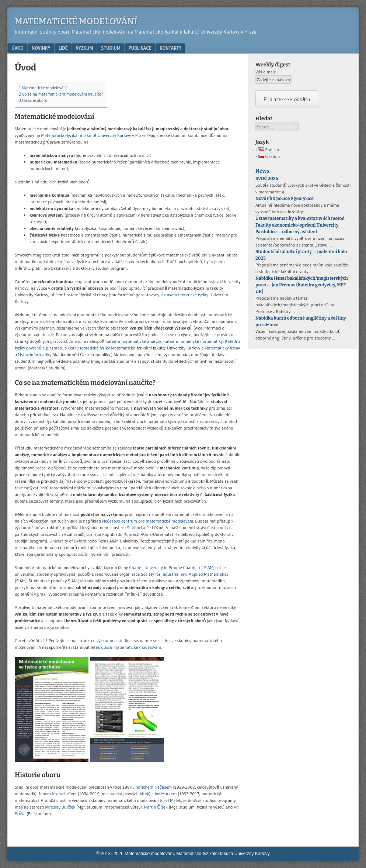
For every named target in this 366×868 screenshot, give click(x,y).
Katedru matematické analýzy (133, 341)
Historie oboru (33, 100)
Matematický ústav (223, 348)
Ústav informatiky (35, 354)
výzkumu (105, 640)
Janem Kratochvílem (58, 794)
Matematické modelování (76, 21)
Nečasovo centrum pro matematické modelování (148, 521)
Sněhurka (136, 528)
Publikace (140, 48)
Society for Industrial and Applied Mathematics (184, 574)
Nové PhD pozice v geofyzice (285, 199)
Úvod (18, 48)
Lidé (63, 48)
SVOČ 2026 (267, 179)
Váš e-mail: (266, 72)
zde (51, 335)
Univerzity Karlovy (114, 135)
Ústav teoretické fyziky (89, 348)
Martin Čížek (156, 807)
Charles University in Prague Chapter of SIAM (171, 567)
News (262, 171)
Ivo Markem (166, 794)
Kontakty (170, 48)
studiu (123, 640)
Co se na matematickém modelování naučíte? (61, 94)
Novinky (41, 48)
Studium (111, 48)
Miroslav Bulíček (60, 807)
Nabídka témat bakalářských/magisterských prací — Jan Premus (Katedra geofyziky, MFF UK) (302, 285)
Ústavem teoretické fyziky (184, 295)
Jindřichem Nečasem (153, 787)
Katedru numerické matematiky (193, 341)
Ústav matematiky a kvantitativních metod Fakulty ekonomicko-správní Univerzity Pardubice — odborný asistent (300, 225)
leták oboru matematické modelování (126, 647)
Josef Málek (170, 800)
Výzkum (85, 48)
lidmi (166, 640)
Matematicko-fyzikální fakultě (69, 135)
